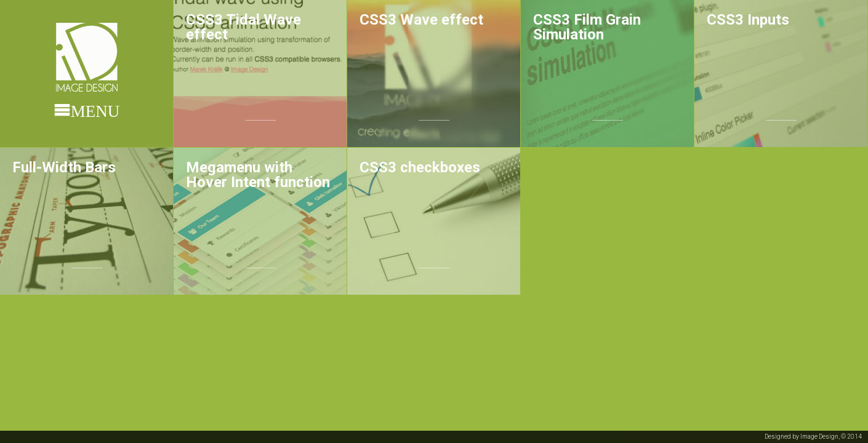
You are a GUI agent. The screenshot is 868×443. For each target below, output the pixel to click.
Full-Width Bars (64, 167)
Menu (95, 110)
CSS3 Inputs (748, 20)
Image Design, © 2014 (831, 437)
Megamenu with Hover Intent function (258, 175)
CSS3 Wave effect (421, 20)
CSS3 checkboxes (420, 167)
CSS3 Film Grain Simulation (587, 27)
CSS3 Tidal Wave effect (243, 27)
